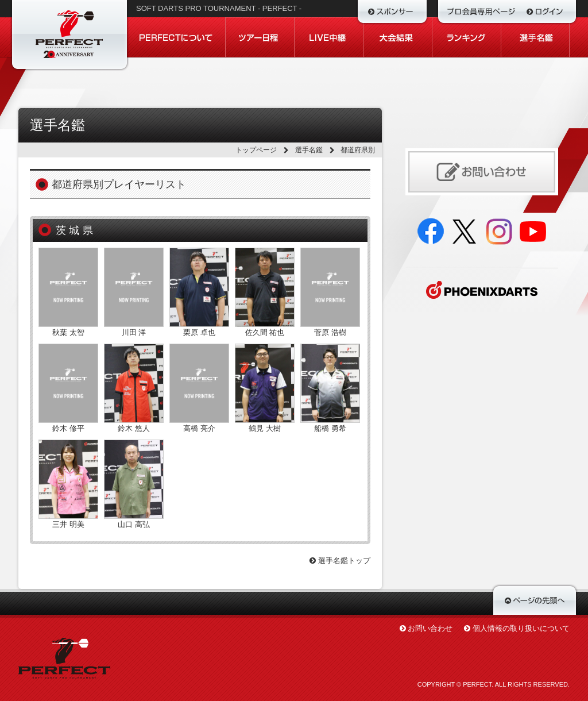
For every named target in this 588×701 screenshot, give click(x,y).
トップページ (256, 150)
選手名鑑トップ (340, 561)
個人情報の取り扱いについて (521, 628)
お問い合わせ (430, 628)
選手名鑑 (309, 150)
